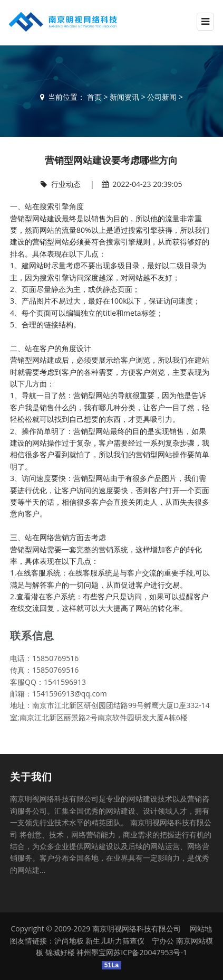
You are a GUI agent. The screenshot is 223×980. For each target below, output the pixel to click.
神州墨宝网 (95, 952)
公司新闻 (162, 97)
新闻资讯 (124, 97)
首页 (94, 97)
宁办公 (163, 941)
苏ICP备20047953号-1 (150, 952)
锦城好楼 (60, 952)
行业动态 (66, 184)
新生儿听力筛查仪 (115, 941)
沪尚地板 (69, 941)
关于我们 (31, 777)
